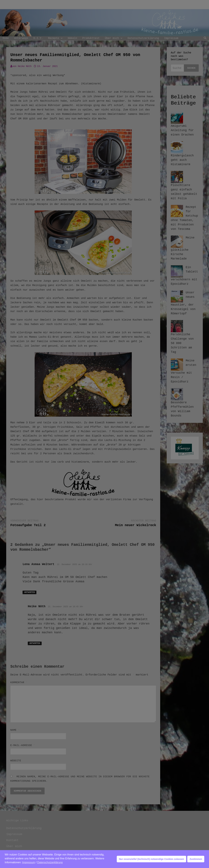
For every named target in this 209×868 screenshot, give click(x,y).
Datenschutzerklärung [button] (50, 862)
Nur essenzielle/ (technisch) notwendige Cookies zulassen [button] (151, 859)
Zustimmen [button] (196, 859)
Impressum (29, 862)
